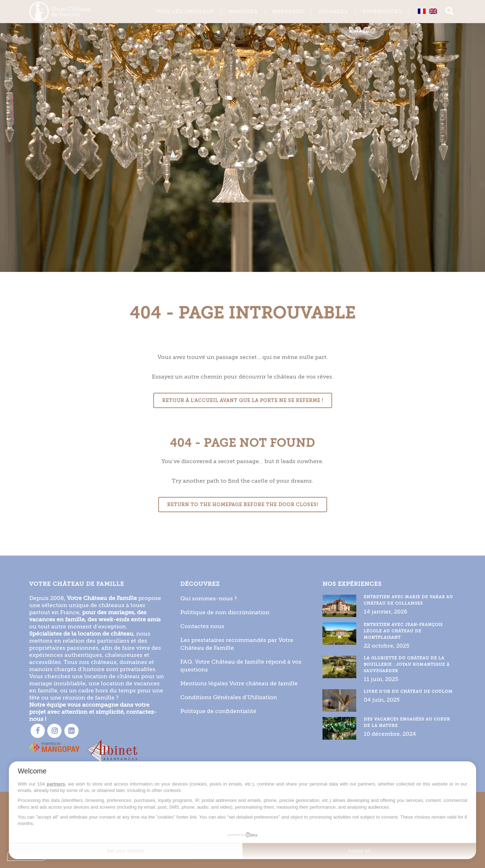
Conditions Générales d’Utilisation (229, 696)
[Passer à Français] (422, 11)
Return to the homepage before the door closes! (243, 505)
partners (56, 784)
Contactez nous (202, 625)
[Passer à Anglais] (433, 11)
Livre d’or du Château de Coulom (408, 691)
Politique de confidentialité (218, 710)
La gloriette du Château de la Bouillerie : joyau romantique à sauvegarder (407, 664)
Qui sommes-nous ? (209, 598)
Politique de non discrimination (225, 612)
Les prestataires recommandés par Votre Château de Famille (237, 643)
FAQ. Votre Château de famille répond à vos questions (241, 665)
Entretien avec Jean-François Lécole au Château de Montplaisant (403, 630)
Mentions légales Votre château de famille (239, 683)
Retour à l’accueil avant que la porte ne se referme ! (243, 400)
